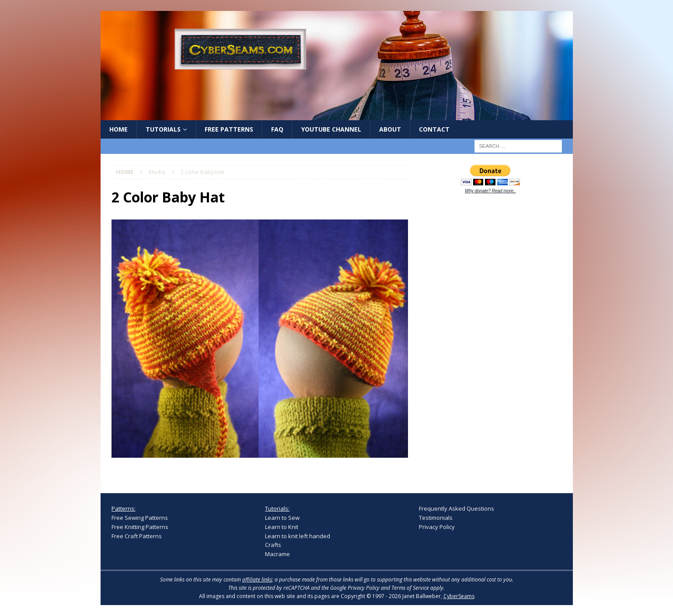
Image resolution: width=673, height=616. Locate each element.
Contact (434, 129)
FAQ (277, 129)
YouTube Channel (331, 129)
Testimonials (436, 518)
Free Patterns (229, 129)
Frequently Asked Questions (457, 508)
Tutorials (163, 129)
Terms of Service (410, 588)
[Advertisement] (485, 338)
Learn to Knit (282, 527)
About (390, 129)
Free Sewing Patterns (140, 518)
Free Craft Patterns (137, 536)
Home (119, 129)
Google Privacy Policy (355, 588)
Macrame (277, 554)
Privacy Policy (437, 527)
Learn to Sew (282, 518)
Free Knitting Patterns (140, 527)
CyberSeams (459, 596)
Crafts (273, 545)
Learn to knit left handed (298, 536)
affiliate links (257, 579)
